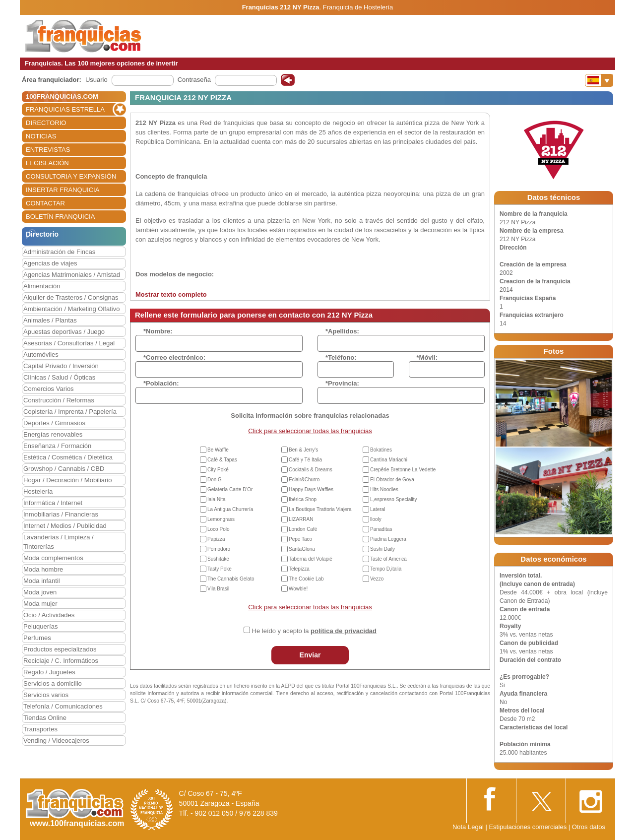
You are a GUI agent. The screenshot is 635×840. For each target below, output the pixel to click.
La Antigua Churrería (230, 509)
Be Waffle (218, 450)
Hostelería (38, 491)
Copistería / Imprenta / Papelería (70, 412)
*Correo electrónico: (174, 357)
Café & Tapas (222, 460)
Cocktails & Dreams (311, 470)
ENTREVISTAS (48, 150)
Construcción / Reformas (59, 400)
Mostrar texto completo (171, 294)
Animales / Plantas (50, 320)
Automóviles (41, 355)
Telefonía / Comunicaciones (63, 706)
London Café (303, 529)
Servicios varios (46, 695)
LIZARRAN (301, 519)
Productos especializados (60, 649)
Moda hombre (43, 569)
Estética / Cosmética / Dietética (68, 457)
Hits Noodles (384, 489)
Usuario (96, 80)
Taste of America (388, 559)
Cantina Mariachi (389, 460)
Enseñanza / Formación (57, 446)
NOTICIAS (41, 136)
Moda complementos (53, 558)
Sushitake (218, 559)
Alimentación (42, 286)
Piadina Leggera (388, 539)
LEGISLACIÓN (47, 163)
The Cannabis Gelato (231, 579)
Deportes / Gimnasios (54, 423)
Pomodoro (219, 549)
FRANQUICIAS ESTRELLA (65, 109)
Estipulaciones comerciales (528, 827)
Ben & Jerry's (303, 450)
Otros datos (589, 827)
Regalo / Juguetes (49, 672)
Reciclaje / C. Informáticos (61, 661)
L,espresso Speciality (394, 499)
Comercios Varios (49, 389)
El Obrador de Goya (392, 480)
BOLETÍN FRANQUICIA (60, 217)
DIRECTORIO (46, 123)
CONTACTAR (45, 203)
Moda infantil (42, 581)
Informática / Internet (53, 503)
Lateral (378, 509)
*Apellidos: (342, 331)
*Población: (161, 383)
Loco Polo (218, 529)
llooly (376, 519)
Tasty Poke (220, 569)
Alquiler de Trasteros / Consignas (71, 297)
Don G (215, 480)
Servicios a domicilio (53, 683)
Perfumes (37, 638)
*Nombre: (158, 331)
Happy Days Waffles (311, 489)
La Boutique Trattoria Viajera (320, 509)
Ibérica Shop (303, 499)
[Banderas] (599, 80)
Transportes (40, 729)
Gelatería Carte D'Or (230, 489)
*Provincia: (342, 383)
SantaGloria (302, 549)
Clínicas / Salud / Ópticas (59, 377)
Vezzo (377, 579)
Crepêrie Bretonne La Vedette (403, 470)
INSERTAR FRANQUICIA (63, 190)
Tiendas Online (45, 718)
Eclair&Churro (304, 480)
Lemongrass (221, 519)
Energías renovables (53, 434)
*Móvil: (427, 357)
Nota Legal (468, 827)
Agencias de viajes (50, 263)
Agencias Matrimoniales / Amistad (72, 275)
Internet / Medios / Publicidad (65, 526)
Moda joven (40, 592)
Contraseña (194, 80)
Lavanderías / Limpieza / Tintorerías (59, 542)
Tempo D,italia (386, 569)
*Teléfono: (341, 357)
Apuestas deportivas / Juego (64, 332)
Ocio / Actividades (49, 615)
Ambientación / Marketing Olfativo (71, 309)
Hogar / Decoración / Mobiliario (67, 480)
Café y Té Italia (305, 460)
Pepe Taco (300, 539)
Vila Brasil (218, 589)
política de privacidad (344, 631)
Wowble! (298, 589)
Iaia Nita (217, 499)
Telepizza (299, 569)
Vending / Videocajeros (56, 741)
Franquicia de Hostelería (358, 7)
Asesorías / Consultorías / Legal (69, 343)
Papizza (216, 539)
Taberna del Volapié (311, 559)
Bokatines (381, 450)
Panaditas (381, 529)
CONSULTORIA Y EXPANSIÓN (71, 176)
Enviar (310, 655)
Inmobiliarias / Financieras (61, 514)
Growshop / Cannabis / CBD (64, 469)
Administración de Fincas (59, 252)
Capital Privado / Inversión (61, 366)
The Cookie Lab (306, 579)
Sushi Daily (382, 549)
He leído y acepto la (314, 631)
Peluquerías (40, 626)
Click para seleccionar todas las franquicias (310, 431)
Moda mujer (40, 604)
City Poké (218, 470)
